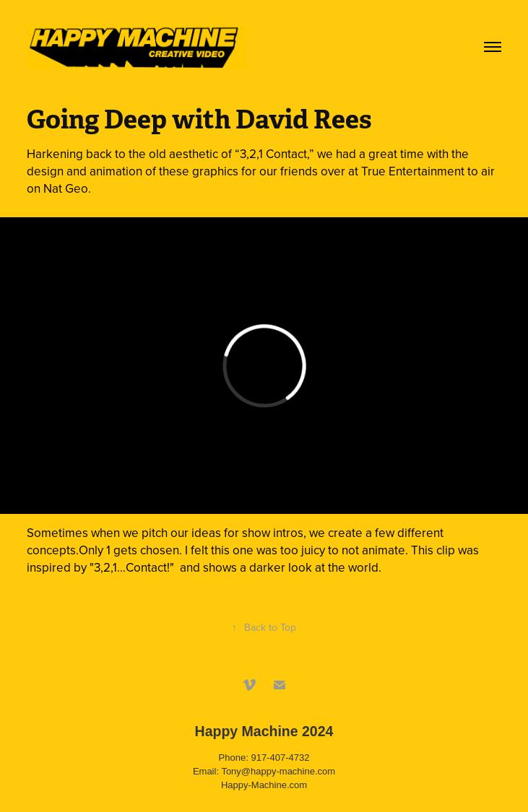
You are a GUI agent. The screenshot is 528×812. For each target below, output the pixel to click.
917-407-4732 (280, 758)
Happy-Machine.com (264, 785)
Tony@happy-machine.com (278, 771)
